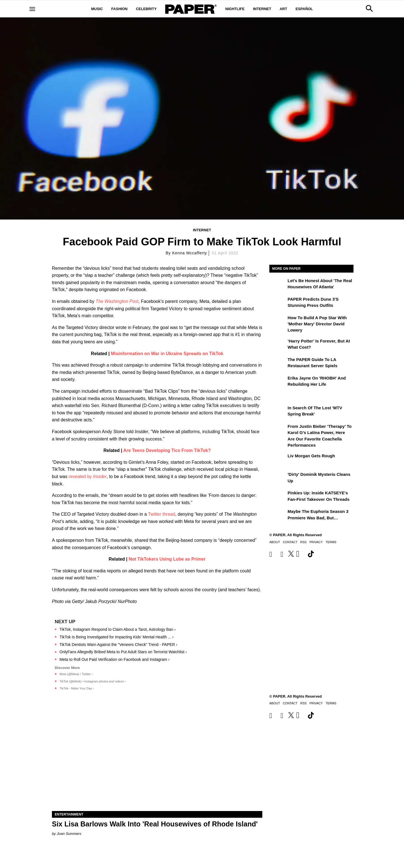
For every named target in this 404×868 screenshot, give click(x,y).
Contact (290, 542)
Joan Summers (69, 834)
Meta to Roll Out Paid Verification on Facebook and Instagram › (114, 659)
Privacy (316, 542)
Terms (331, 542)
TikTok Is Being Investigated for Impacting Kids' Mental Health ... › (117, 637)
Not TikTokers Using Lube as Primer (167, 559)
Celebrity (146, 9)
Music (97, 9)
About (275, 542)
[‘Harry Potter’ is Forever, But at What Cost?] (278, 345)
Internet (262, 9)
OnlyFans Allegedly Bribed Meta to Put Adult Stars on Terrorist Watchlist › (123, 652)
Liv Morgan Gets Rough (311, 456)
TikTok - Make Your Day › (77, 688)
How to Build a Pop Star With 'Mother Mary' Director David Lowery (317, 324)
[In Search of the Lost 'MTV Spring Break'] (278, 412)
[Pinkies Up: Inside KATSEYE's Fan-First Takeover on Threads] (278, 497)
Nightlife (235, 9)
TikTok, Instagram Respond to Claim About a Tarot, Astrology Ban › (118, 629)
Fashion (120, 9)
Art (284, 9)
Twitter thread (161, 514)
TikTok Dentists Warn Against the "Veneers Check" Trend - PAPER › (118, 645)
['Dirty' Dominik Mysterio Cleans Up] (278, 478)
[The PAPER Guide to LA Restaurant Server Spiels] (278, 364)
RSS (303, 542)
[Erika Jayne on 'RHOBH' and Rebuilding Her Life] (278, 382)
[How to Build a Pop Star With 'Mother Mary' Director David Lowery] (278, 322)
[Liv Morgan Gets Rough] (278, 460)
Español (304, 9)
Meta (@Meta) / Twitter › (76, 674)
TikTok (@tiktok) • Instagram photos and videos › (93, 681)
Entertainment (69, 814)
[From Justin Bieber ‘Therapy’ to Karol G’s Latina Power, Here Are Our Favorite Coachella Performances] (278, 430)
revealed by (87, 477)
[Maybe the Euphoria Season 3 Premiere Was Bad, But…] (278, 515)
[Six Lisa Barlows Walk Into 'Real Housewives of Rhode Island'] (157, 758)
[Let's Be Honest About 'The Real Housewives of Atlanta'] (278, 285)
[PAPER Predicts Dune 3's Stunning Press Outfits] (278, 303)
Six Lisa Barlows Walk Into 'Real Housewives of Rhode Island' (155, 824)
